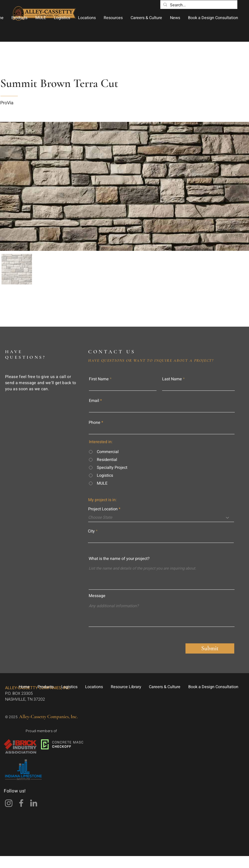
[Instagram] (9, 803)
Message (97, 596)
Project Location (103, 509)
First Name (99, 379)
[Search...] (198, 5)
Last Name (172, 379)
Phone (95, 423)
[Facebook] (21, 803)
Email (94, 401)
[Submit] (210, 648)
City (91, 531)
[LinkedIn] (34, 803)
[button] (19, 18)
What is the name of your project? (119, 559)
